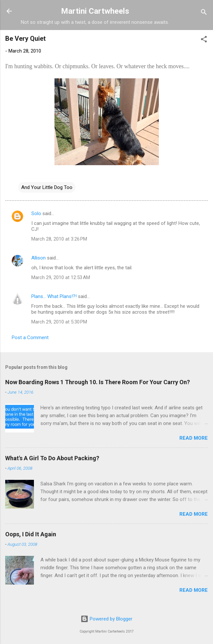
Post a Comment (30, 338)
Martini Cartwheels (95, 11)
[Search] (204, 13)
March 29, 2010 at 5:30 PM (59, 322)
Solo (36, 213)
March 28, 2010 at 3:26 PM (59, 239)
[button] (204, 40)
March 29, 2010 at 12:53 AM (61, 277)
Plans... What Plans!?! (54, 296)
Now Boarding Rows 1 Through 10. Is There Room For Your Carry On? (98, 382)
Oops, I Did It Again (31, 534)
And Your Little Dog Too (47, 187)
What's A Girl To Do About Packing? (52, 458)
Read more (194, 438)
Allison (38, 258)
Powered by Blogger (106, 619)
